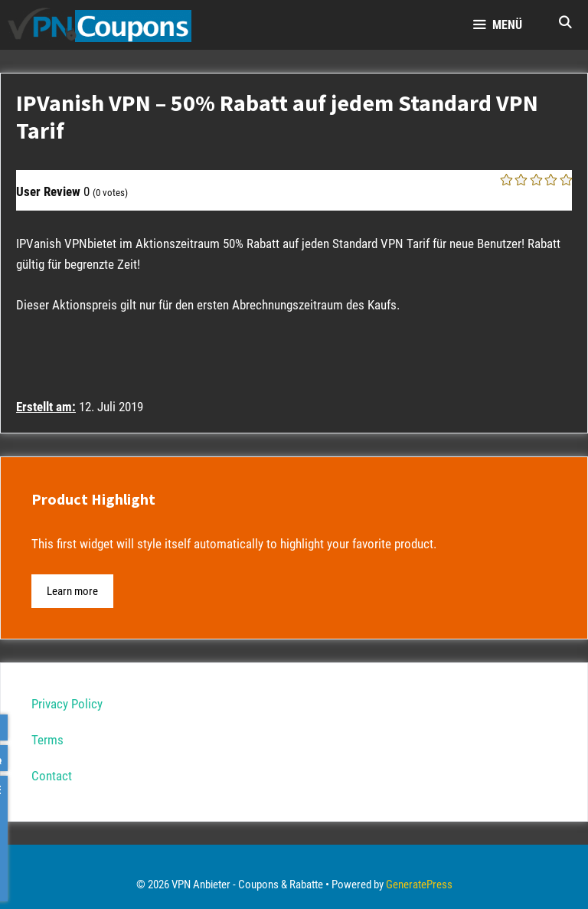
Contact (52, 776)
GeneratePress (419, 884)
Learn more (72, 591)
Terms (47, 740)
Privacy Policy (67, 704)
